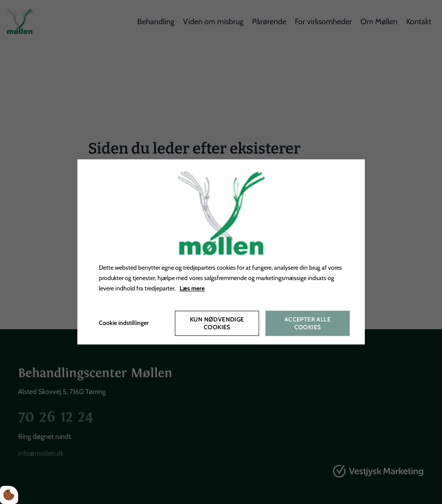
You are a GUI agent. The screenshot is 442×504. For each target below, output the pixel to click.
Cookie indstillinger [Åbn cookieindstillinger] (124, 323)
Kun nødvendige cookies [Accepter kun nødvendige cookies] (217, 324)
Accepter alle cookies (308, 324)
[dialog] (221, 252)
